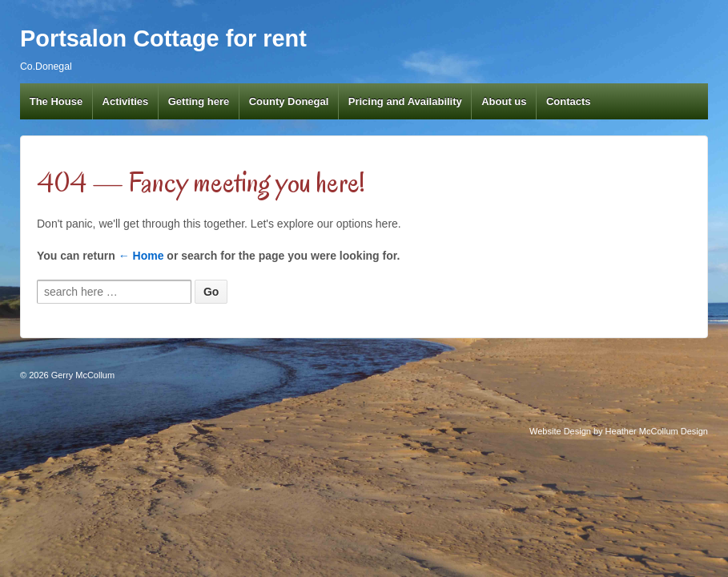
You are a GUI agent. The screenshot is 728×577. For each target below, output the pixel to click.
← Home (141, 256)
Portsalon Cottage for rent (163, 38)
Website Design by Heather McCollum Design (619, 431)
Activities (126, 101)
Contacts (569, 101)
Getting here (199, 101)
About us (504, 101)
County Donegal (289, 101)
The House (56, 101)
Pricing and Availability (405, 101)
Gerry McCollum (82, 375)
